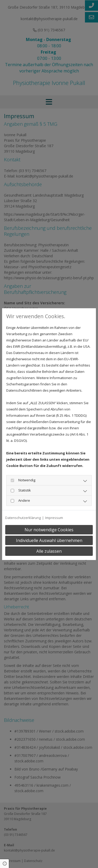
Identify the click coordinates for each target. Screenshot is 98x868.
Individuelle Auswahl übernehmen (49, 540)
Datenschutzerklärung (23, 518)
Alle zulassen (49, 551)
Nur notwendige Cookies (49, 530)
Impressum (54, 518)
